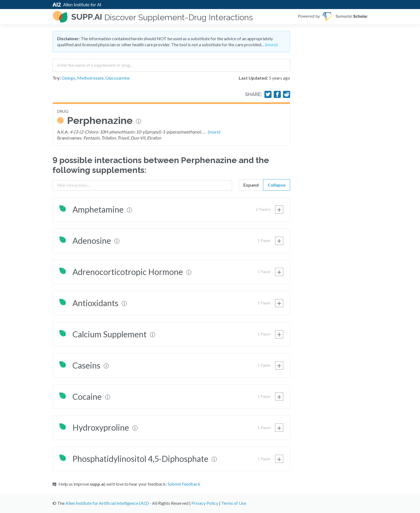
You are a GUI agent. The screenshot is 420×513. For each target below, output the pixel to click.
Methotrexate (90, 78)
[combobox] (171, 63)
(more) (272, 44)
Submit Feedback (184, 484)
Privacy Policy (205, 503)
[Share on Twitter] (268, 94)
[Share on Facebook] (277, 94)
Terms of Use (234, 503)
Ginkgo (68, 78)
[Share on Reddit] (287, 94)
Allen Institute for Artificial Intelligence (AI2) (107, 503)
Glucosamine (117, 78)
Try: (57, 78)
